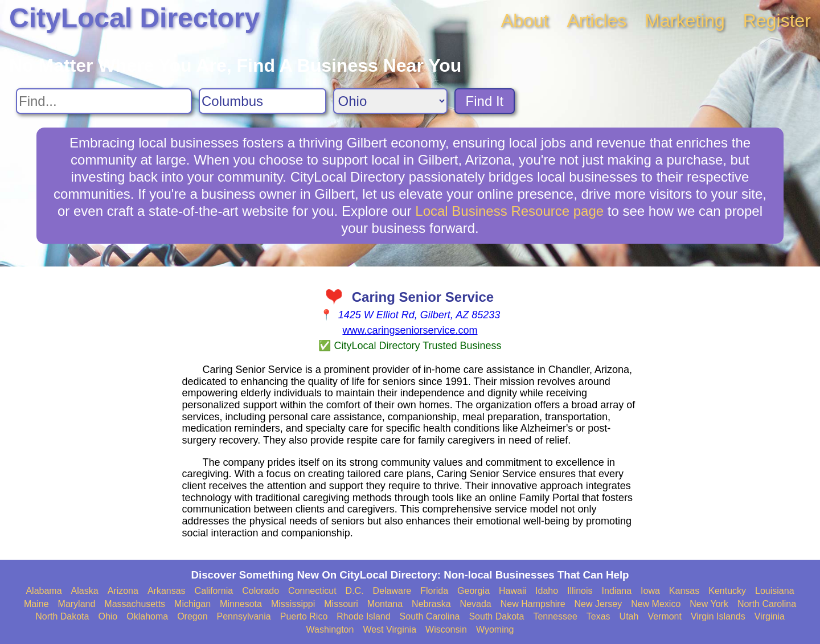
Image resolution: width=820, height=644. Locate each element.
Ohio (108, 616)
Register (777, 20)
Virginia (770, 616)
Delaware (392, 591)
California (214, 591)
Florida (434, 591)
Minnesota (241, 604)
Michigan (192, 604)
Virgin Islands (718, 616)
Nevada (476, 604)
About (525, 20)
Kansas (684, 591)
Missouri (341, 604)
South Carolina (430, 616)
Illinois (580, 591)
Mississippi (293, 604)
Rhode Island (363, 616)
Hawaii (512, 591)
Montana (385, 604)
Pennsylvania (244, 616)
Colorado (261, 591)
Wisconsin (446, 629)
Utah (629, 616)
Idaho (547, 591)
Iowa (650, 591)
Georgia (473, 591)
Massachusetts (135, 604)
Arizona (123, 591)
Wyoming (495, 629)
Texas (598, 616)
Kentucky (727, 591)
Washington (330, 629)
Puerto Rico (304, 616)
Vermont (665, 616)
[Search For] (104, 101)
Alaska (85, 591)
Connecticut (312, 591)
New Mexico (656, 604)
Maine (36, 604)
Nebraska (431, 604)
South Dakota (496, 616)
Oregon (192, 616)
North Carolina (767, 604)
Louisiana (775, 591)
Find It (485, 101)
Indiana (617, 591)
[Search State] (390, 101)
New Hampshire (533, 604)
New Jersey (598, 604)
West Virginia (389, 629)
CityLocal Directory (134, 18)
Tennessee (555, 616)
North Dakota (62, 616)
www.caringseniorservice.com (410, 330)
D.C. (355, 591)
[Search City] (263, 101)
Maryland (77, 604)
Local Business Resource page (509, 211)
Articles (596, 20)
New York (709, 604)
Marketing (685, 20)
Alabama (44, 591)
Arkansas (167, 591)
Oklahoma (147, 616)
